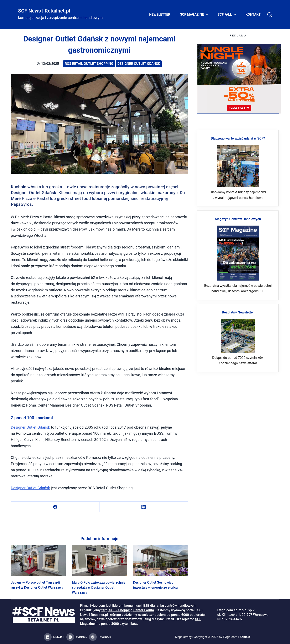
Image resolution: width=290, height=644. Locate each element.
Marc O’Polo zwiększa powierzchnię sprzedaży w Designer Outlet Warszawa (99, 587)
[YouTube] (77, 637)
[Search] (270, 15)
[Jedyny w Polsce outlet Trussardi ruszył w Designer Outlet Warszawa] (38, 560)
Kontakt (253, 14)
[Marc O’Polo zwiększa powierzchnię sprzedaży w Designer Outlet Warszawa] (99, 560)
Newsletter (160, 14)
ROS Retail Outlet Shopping (89, 64)
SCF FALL (228, 15)
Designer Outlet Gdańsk (139, 64)
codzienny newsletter (138, 615)
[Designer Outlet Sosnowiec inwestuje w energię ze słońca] (161, 560)
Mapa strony (183, 637)
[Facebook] (55, 507)
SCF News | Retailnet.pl (44, 11)
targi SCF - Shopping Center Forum (128, 610)
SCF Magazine (195, 15)
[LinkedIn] (144, 507)
